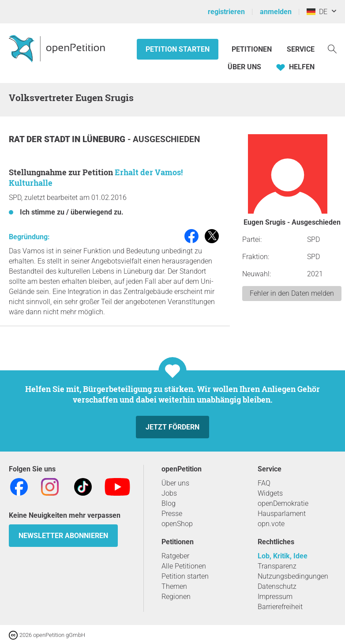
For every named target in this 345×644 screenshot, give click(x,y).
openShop (177, 524)
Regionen (176, 597)
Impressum (275, 597)
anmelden (276, 12)
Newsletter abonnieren (63, 536)
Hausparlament (282, 514)
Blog (169, 503)
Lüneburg (105, 139)
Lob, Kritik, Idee (283, 556)
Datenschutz (277, 586)
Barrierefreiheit (280, 607)
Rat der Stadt (40, 139)
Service (301, 49)
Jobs (169, 493)
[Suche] (332, 48)
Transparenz (277, 566)
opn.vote (271, 524)
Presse (172, 514)
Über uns (175, 483)
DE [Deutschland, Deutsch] (317, 12)
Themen (174, 586)
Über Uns (244, 67)
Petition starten (178, 49)
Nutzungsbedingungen (293, 576)
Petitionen (253, 49)
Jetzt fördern (172, 427)
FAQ (264, 483)
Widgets (270, 493)
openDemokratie (283, 503)
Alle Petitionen (184, 566)
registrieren (226, 12)
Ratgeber (175, 556)
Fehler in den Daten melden (292, 293)
